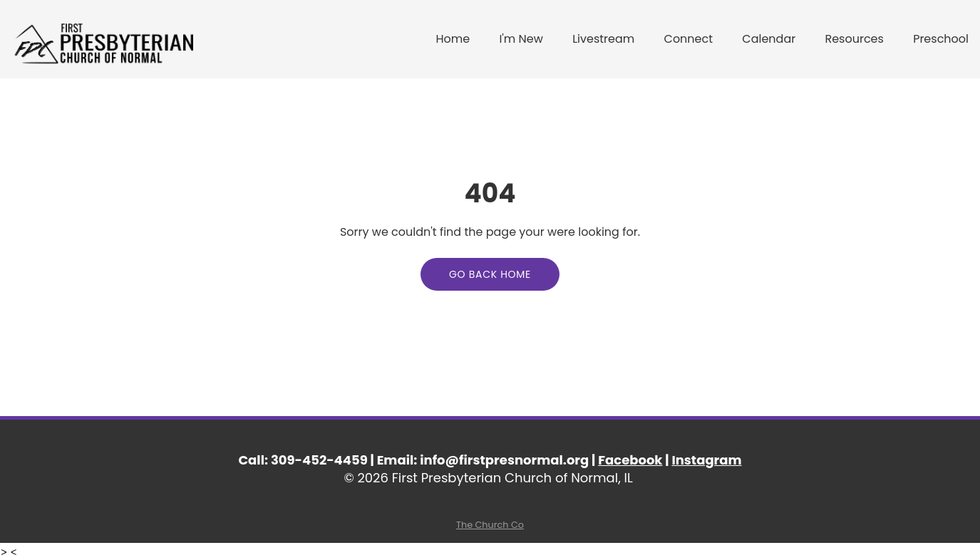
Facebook (630, 460)
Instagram (706, 460)
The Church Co (490, 525)
